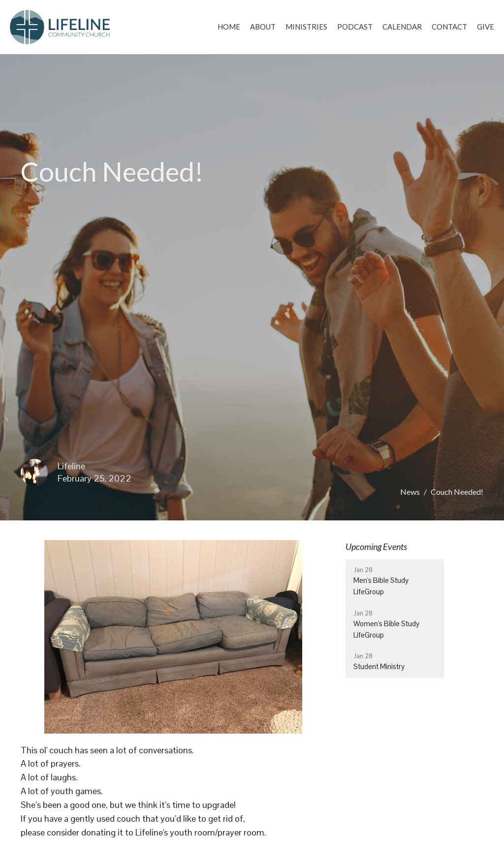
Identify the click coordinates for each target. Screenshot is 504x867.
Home (229, 27)
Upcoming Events (376, 546)
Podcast (355, 27)
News (410, 492)
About (263, 27)
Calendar (402, 27)
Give (486, 27)
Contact (449, 27)
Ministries (306, 27)
